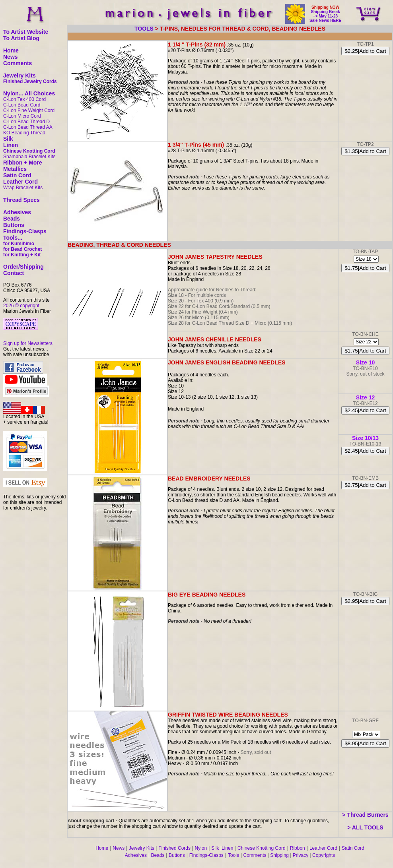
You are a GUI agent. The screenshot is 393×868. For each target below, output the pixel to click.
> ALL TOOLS (365, 827)
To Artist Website (26, 32)
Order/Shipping (23, 267)
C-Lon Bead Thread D (26, 122)
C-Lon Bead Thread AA (28, 127)
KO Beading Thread (24, 133)
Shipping (279, 855)
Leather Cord (20, 182)
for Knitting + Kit (22, 255)
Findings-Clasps (25, 231)
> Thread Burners (365, 815)
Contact (14, 273)
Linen (11, 145)
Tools (233, 855)
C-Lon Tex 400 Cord (24, 99)
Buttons (14, 225)
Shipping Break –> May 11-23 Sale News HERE (325, 16)
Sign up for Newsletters (28, 343)
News (11, 57)
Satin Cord (17, 175)
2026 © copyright (21, 306)
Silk (8, 139)
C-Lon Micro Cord (22, 116)
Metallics (15, 169)
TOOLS (144, 29)
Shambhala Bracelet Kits (29, 157)
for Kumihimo (19, 244)
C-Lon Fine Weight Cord (29, 110)
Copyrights (324, 855)
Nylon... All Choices (29, 93)
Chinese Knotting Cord (29, 151)
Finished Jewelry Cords (30, 81)
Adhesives (17, 212)
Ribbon (298, 848)
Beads (12, 219)
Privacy (301, 855)
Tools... (13, 238)
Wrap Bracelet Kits (23, 188)
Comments (18, 63)
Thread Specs (21, 200)
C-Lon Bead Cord (22, 105)
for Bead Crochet (22, 249)
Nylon (201, 848)
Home (11, 50)
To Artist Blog (21, 38)
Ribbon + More (23, 163)
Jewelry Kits (19, 76)
